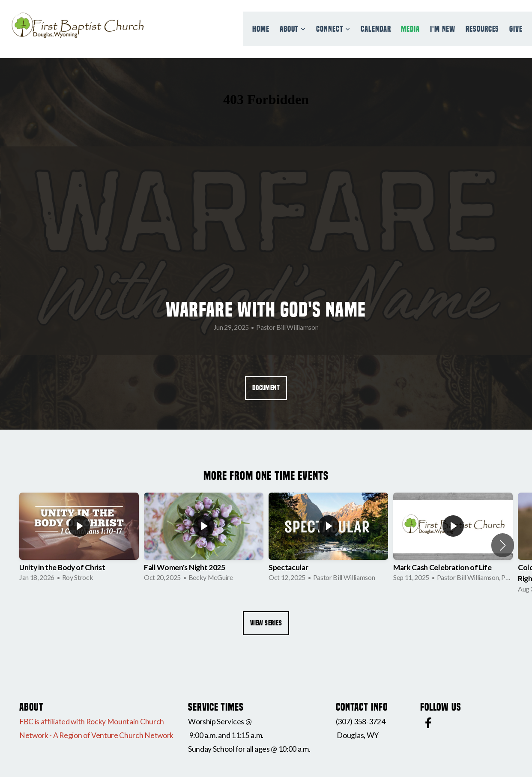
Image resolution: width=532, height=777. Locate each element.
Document (266, 388)
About (293, 29)
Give (516, 29)
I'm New (443, 29)
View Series (266, 623)
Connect (333, 29)
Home (261, 29)
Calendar (376, 29)
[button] (503, 545)
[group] (79, 540)
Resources (482, 29)
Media (410, 29)
